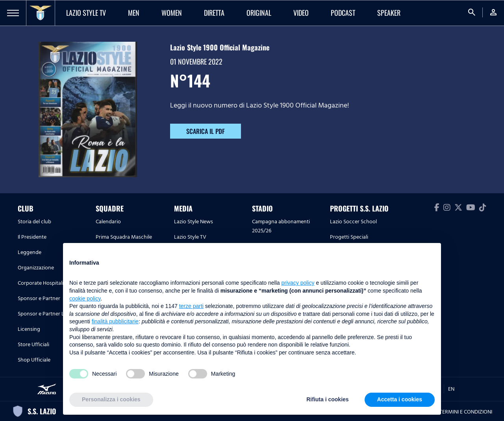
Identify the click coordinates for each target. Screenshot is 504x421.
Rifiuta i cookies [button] (327, 399)
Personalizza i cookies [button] (111, 399)
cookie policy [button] (85, 299)
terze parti (191, 306)
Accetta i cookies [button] (400, 399)
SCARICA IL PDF (206, 131)
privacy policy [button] (298, 283)
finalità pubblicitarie (115, 321)
